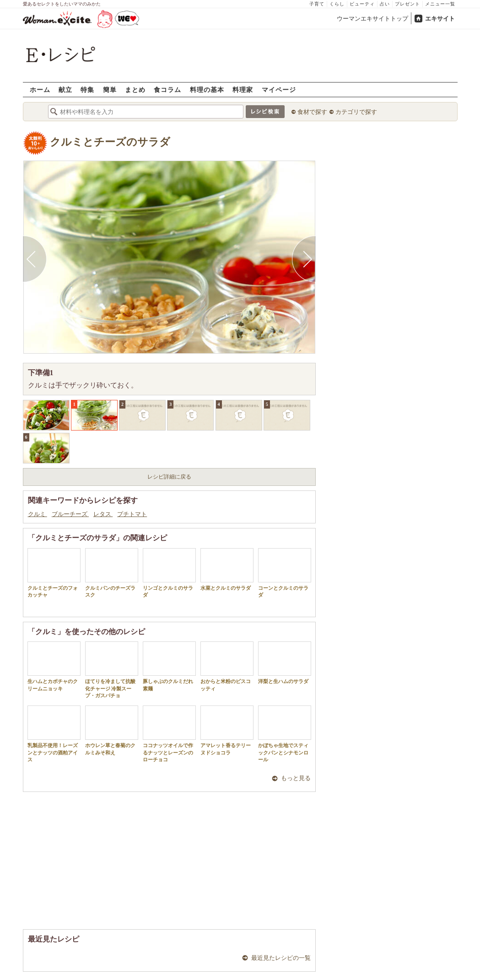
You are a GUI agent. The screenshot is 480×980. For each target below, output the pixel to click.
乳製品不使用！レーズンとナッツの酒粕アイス (54, 734)
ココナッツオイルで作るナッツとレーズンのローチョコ (169, 734)
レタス (103, 514)
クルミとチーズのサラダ (110, 142)
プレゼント (407, 4)
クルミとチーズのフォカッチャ (54, 573)
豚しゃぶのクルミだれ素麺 (169, 666)
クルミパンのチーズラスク (112, 573)
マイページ (279, 89)
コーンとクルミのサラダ (285, 573)
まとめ (135, 89)
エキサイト (440, 19)
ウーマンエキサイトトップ (372, 19)
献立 (65, 89)
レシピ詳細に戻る (169, 477)
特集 (87, 89)
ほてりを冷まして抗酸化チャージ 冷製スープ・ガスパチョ (112, 670)
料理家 (243, 89)
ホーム (40, 89)
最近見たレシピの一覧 (281, 958)
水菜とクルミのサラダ (227, 569)
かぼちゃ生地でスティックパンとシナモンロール (285, 734)
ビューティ (362, 4)
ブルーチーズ (70, 514)
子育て (317, 4)
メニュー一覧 (440, 4)
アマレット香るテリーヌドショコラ (227, 730)
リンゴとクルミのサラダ (169, 573)
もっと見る (296, 778)
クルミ (38, 514)
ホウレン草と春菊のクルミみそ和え (112, 730)
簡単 (110, 89)
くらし (337, 4)
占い (385, 4)
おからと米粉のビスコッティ (227, 666)
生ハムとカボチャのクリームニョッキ (54, 666)
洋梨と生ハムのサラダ (285, 663)
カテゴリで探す (356, 112)
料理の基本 (207, 89)
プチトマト (132, 514)
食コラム (167, 89)
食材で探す (312, 112)
